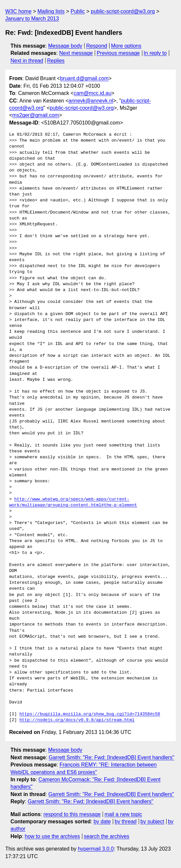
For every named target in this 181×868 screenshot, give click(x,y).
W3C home (18, 11)
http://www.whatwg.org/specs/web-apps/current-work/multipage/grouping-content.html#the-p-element (73, 502)
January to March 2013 (32, 19)
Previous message (118, 53)
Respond (97, 46)
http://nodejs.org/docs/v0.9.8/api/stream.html (77, 720)
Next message (76, 53)
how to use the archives (52, 836)
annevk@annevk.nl (91, 101)
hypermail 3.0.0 (96, 849)
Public (78, 11)
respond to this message (72, 814)
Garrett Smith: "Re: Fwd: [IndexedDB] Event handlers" (112, 757)
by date (102, 822)
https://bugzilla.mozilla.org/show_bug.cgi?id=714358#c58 (90, 714)
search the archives (107, 836)
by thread (126, 822)
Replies (56, 61)
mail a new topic (123, 814)
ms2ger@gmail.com (36, 115)
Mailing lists (51, 11)
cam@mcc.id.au (93, 93)
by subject (152, 822)
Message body (65, 46)
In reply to (155, 53)
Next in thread (27, 61)
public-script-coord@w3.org (123, 11)
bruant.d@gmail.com (84, 78)
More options (126, 46)
